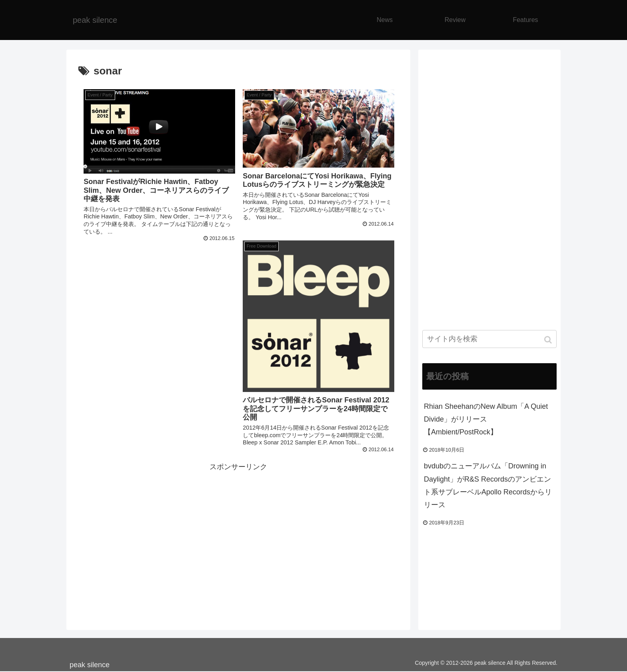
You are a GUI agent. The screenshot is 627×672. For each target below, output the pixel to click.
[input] (489, 339)
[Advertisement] (238, 529)
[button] (549, 340)
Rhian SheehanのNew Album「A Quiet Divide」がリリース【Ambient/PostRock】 (486, 419)
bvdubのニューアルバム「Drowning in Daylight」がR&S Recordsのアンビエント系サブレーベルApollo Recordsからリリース (488, 485)
